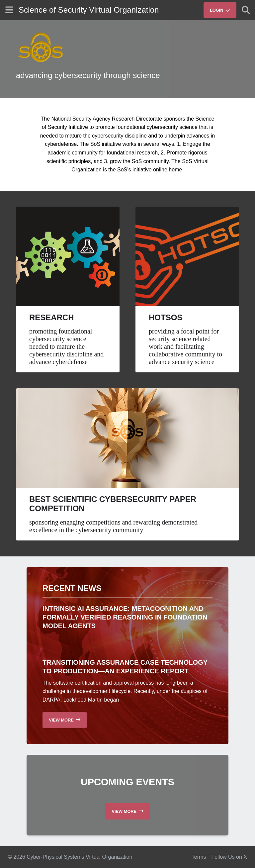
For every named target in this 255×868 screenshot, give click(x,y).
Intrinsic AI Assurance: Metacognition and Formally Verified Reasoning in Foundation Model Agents (125, 617)
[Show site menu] (9, 10)
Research (52, 317)
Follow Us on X (229, 857)
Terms (199, 857)
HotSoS (166, 317)
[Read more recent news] (65, 720)
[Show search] (246, 10)
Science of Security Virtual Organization (89, 10)
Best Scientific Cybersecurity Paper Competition (113, 504)
